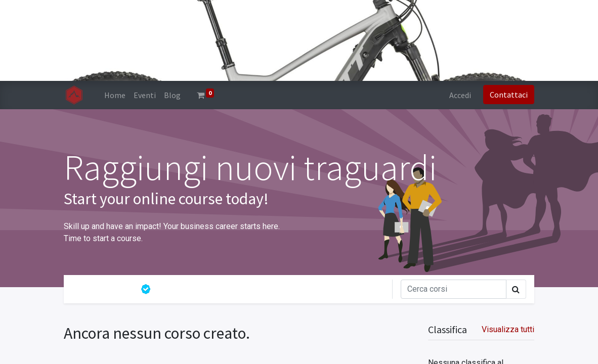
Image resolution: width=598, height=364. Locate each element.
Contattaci (509, 95)
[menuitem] (115, 95)
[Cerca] (454, 289)
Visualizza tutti (508, 329)
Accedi (460, 95)
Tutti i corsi (102, 289)
